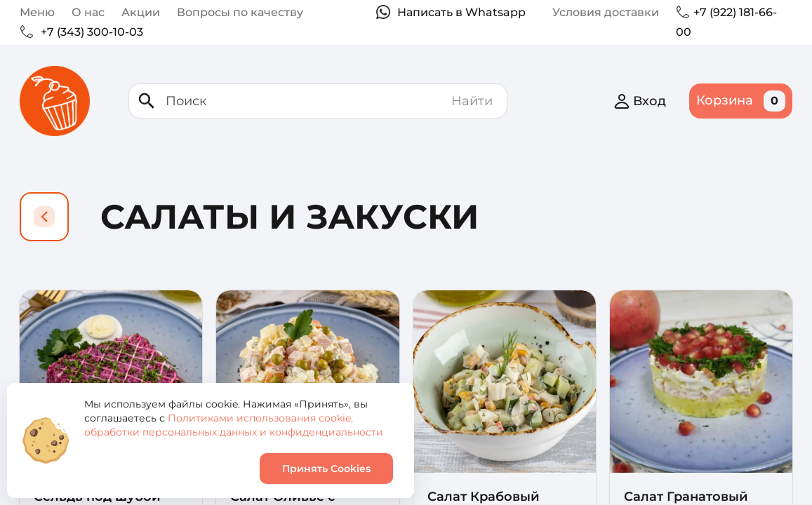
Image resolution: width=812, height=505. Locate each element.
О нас (88, 12)
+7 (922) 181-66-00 (726, 22)
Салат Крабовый (484, 497)
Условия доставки (606, 12)
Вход (640, 101)
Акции (141, 12)
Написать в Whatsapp (461, 12)
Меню (37, 12)
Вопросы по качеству (240, 12)
